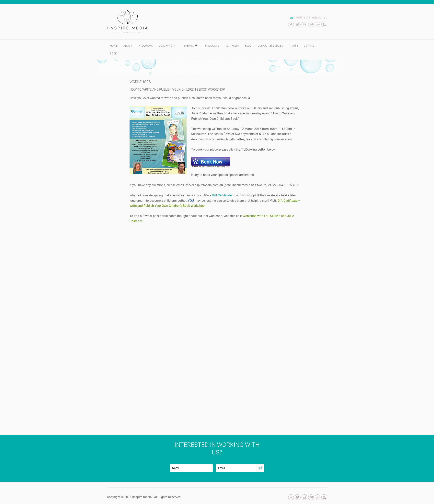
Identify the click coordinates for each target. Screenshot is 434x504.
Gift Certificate (221, 195)
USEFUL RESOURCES (270, 46)
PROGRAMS (145, 46)
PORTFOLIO (232, 46)
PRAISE (293, 46)
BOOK (113, 53)
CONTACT (310, 46)
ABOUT (128, 46)
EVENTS (191, 46)
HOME (114, 46)
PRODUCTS (212, 46)
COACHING (168, 46)
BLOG (248, 46)
